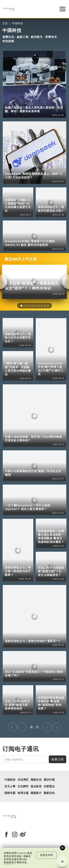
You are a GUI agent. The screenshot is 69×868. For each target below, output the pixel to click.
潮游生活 (36, 780)
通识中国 (49, 780)
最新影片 (36, 793)
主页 (5, 23)
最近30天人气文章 (21, 259)
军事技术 (51, 37)
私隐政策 (9, 862)
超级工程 (23, 37)
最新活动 (49, 793)
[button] (21, 306)
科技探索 (8, 41)
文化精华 (23, 786)
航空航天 (37, 37)
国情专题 (10, 793)
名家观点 (49, 786)
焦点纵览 (36, 786)
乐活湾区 (23, 780)
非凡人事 (10, 786)
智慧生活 (8, 37)
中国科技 (18, 23)
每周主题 (23, 793)
